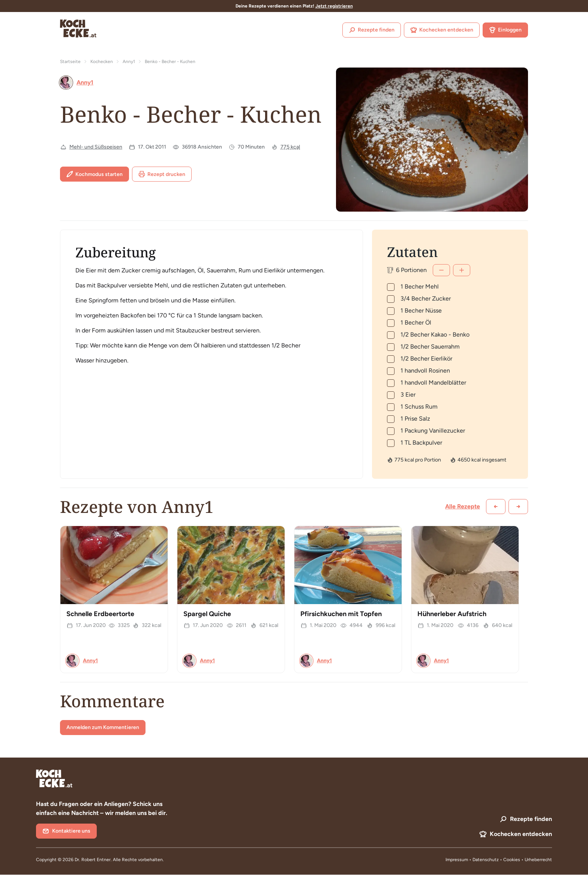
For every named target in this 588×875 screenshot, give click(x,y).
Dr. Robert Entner (93, 860)
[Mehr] (462, 270)
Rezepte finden (372, 30)
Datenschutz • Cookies (497, 860)
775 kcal (290, 147)
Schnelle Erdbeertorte (100, 614)
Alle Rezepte (463, 506)
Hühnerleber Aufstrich (452, 614)
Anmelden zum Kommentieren (103, 727)
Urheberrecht (538, 860)
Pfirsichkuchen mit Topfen (341, 614)
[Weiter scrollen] (518, 507)
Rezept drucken (162, 174)
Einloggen (505, 30)
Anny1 (129, 62)
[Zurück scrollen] (496, 507)
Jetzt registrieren (334, 6)
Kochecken (102, 62)
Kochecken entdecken (442, 30)
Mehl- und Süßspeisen (96, 147)
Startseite (70, 62)
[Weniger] (441, 270)
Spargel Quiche (207, 614)
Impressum (457, 860)
